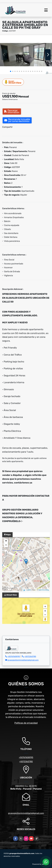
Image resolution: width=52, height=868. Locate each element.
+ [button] (6, 541)
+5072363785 (30, 656)
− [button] (6, 545)
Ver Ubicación (25, 614)
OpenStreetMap (44, 590)
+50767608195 (14, 656)
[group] (26, 55)
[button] (11, 71)
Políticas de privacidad (26, 723)
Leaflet (28, 590)
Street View (13, 82)
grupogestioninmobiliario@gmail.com (23, 660)
